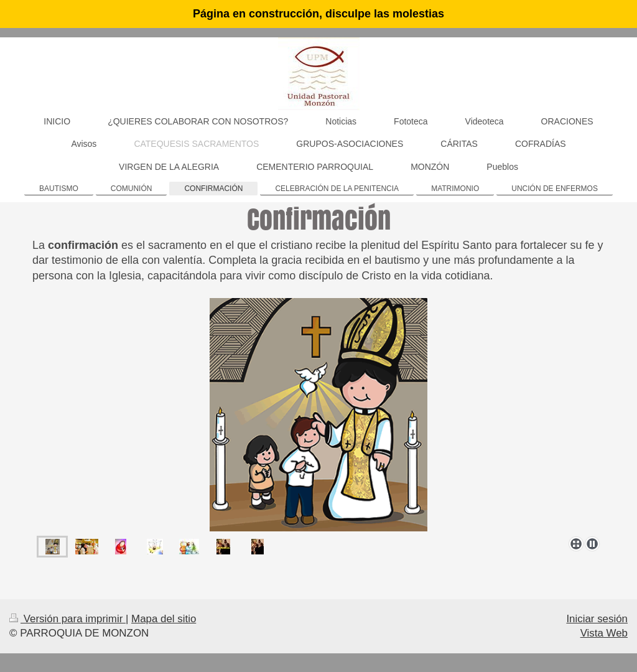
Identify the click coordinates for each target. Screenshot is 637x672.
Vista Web (604, 633)
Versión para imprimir (67, 619)
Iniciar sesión (597, 619)
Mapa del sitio (164, 619)
